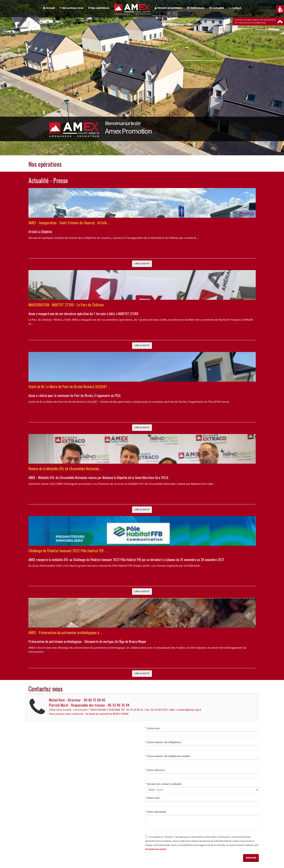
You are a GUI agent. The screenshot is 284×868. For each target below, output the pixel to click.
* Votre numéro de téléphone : (164, 742)
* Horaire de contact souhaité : (164, 784)
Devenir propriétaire (168, 8)
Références (196, 8)
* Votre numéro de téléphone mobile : (168, 756)
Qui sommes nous (71, 8)
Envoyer (251, 858)
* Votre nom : (153, 728)
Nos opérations (99, 8)
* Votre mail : (153, 798)
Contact (235, 8)
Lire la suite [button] (142, 263)
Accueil (49, 8)
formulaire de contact (156, 849)
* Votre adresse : (156, 770)
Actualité (217, 8)
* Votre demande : (156, 812)
